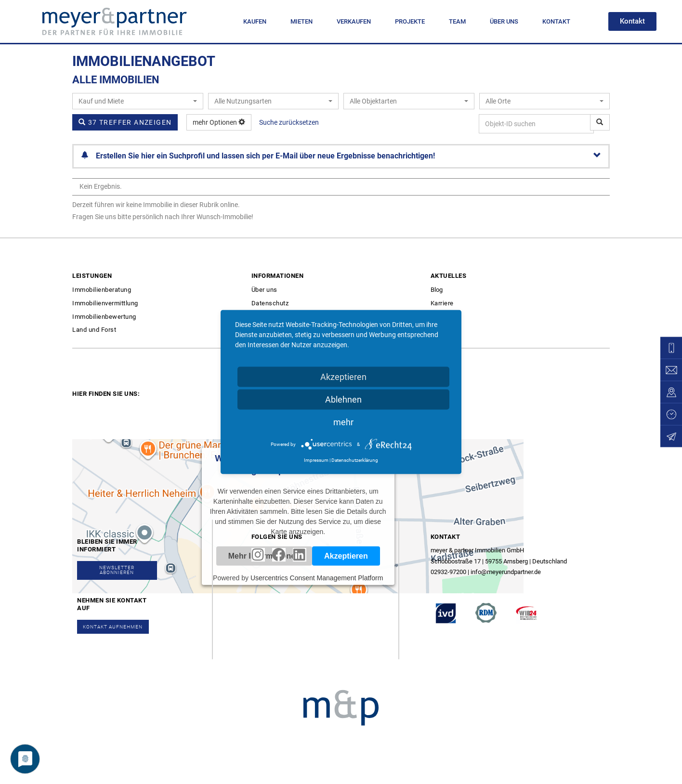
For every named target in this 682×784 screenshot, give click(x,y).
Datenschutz (270, 303)
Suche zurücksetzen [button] (289, 122)
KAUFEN (255, 21)
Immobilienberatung (102, 290)
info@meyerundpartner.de (506, 572)
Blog (437, 290)
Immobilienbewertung (104, 317)
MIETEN (302, 21)
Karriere (442, 303)
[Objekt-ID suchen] (600, 122)
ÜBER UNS (504, 21)
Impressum (316, 460)
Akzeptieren (343, 377)
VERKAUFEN (354, 21)
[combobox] (138, 101)
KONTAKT (556, 21)
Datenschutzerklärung (355, 460)
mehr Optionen (219, 122)
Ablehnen (343, 399)
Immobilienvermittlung (105, 303)
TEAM (457, 21)
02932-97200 (448, 572)
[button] (632, 21)
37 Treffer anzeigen (125, 122)
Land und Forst (94, 330)
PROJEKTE (410, 21)
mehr (343, 422)
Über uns (264, 290)
